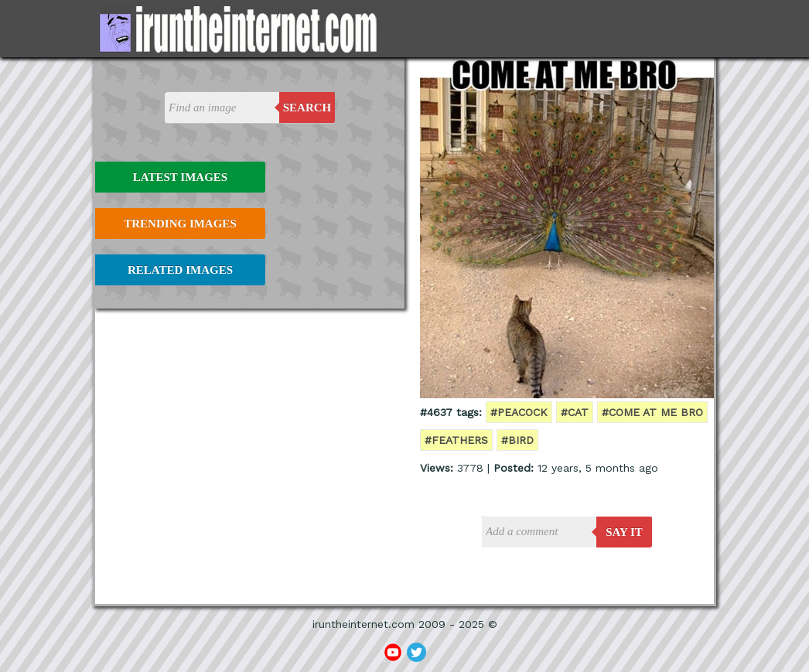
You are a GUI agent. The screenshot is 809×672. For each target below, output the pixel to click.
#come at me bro (652, 412)
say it (624, 532)
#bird (517, 440)
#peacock (519, 412)
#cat (575, 412)
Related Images (180, 270)
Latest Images (180, 177)
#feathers (456, 440)
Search (307, 107)
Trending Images (180, 223)
